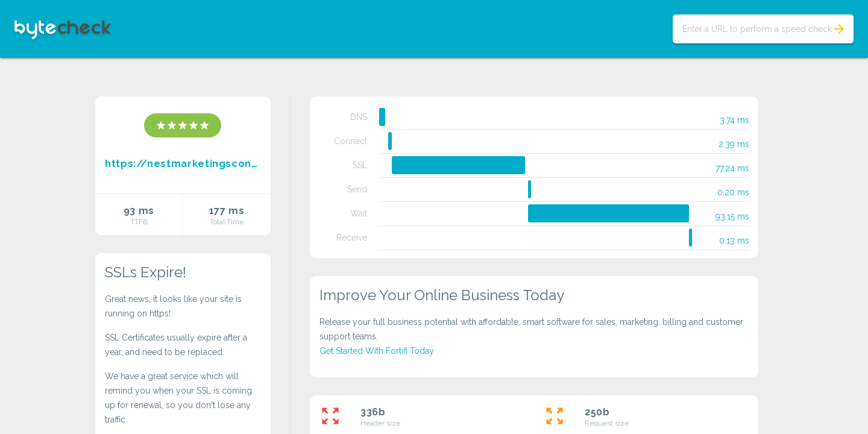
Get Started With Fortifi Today (377, 351)
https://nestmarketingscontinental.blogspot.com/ (183, 164)
